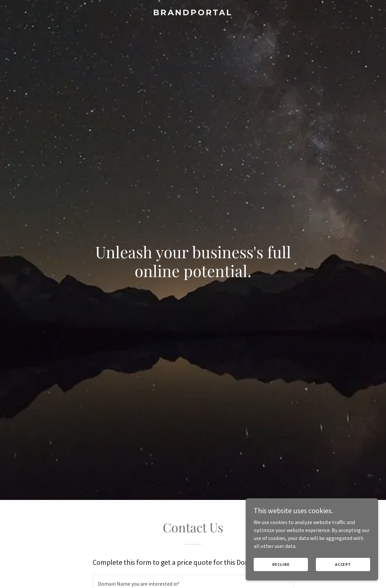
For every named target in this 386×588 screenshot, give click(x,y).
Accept (343, 564)
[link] (193, 13)
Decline (281, 564)
